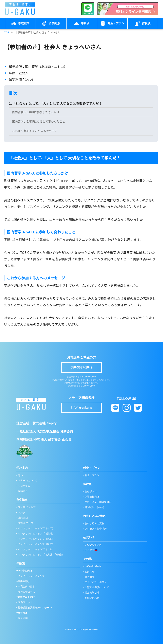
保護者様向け (92, 497)
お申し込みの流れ (94, 523)
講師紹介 (23, 491)
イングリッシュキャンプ (31, 576)
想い (20, 475)
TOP (7, 32)
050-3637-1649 (82, 367)
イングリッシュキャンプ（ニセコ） (37, 549)
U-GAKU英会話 (93, 545)
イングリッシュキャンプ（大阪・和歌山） (41, 555)
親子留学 (23, 618)
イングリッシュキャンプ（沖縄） (36, 534)
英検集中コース (26, 592)
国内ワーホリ (25, 602)
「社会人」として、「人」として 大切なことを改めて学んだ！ (57, 103)
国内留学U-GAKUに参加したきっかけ (36, 112)
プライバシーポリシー (97, 582)
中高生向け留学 (26, 587)
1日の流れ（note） (95, 507)
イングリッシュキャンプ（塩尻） (36, 544)
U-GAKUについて (28, 481)
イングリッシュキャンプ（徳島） (36, 539)
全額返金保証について (97, 587)
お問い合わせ (92, 598)
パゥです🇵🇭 (91, 550)
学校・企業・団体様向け (98, 502)
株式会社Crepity (45, 423)
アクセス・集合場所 (96, 529)
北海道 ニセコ (26, 523)
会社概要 (90, 577)
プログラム (24, 486)
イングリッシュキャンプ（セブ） (36, 528)
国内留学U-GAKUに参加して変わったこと (39, 121)
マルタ (22, 513)
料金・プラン (92, 475)
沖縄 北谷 (23, 518)
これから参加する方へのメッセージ (35, 131)
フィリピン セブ (27, 507)
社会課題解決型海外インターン (35, 608)
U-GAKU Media (93, 566)
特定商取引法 (92, 593)
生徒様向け (91, 491)
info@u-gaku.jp (81, 408)
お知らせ (90, 572)
